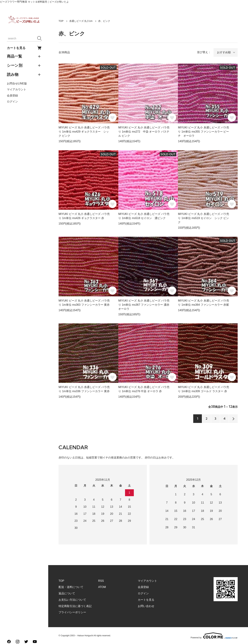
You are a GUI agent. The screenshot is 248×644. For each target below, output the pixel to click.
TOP (61, 21)
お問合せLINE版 (17, 83)
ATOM (102, 587)
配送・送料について (71, 587)
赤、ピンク (104, 21)
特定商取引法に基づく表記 (75, 606)
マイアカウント (17, 89)
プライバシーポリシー (72, 612)
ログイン (12, 102)
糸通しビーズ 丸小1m (81, 21)
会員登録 (12, 95)
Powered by (214, 636)
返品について (67, 593)
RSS (101, 581)
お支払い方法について (72, 600)
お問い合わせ (146, 606)
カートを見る (24, 48)
